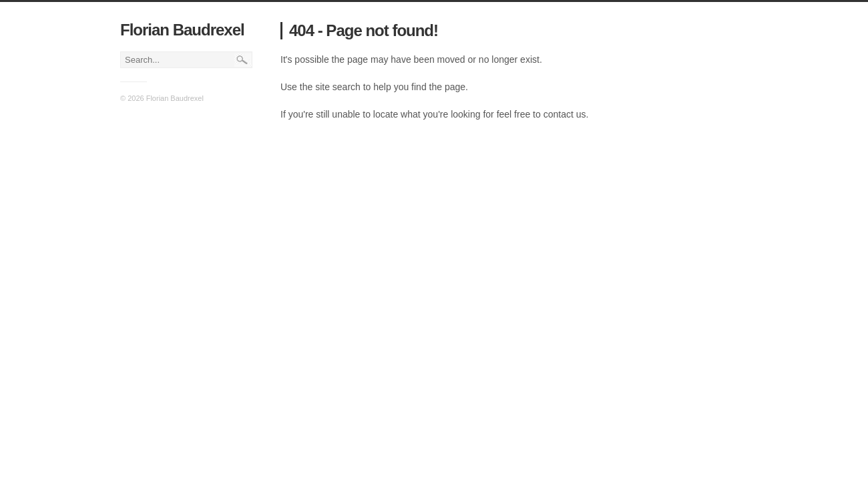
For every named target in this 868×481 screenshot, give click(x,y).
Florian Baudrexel (182, 30)
